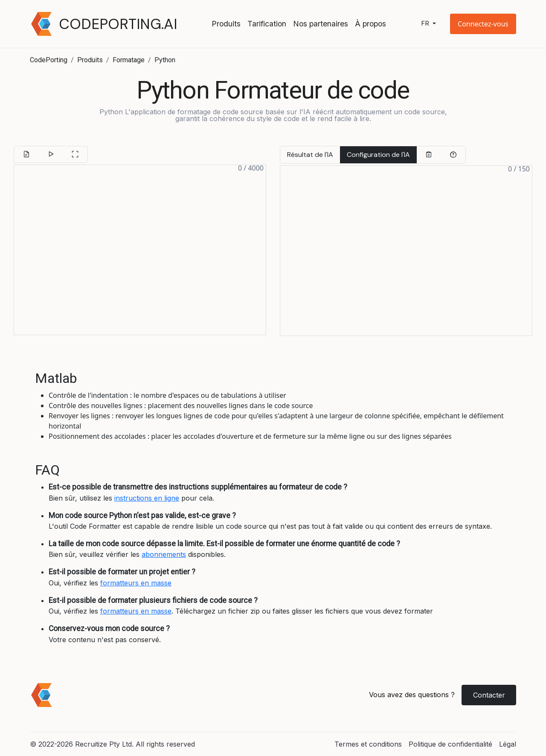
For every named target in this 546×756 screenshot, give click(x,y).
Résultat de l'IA (310, 155)
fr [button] (426, 24)
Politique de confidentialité (450, 744)
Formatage (129, 60)
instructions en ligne (147, 498)
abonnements (164, 554)
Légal (508, 744)
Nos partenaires (321, 24)
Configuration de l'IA (378, 155)
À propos (370, 24)
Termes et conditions (368, 744)
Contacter (489, 695)
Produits (226, 24)
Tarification (267, 24)
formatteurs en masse (136, 583)
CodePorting (49, 60)
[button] (483, 24)
